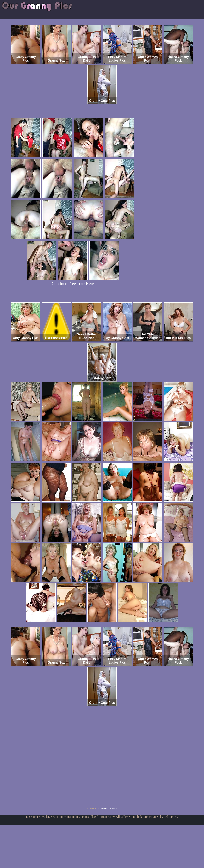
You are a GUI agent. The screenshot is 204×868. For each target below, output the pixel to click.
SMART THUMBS (109, 809)
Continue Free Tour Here (73, 283)
